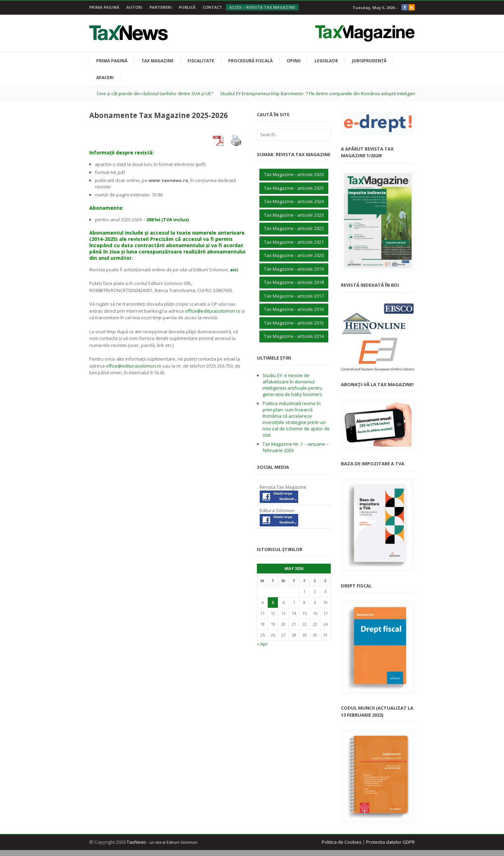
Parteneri (161, 7)
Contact (212, 7)
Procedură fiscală (250, 61)
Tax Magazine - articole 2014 (294, 336)
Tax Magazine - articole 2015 (294, 323)
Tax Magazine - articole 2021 (294, 242)
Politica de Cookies (342, 842)
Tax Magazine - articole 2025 (294, 188)
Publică (187, 7)
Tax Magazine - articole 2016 (294, 309)
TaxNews (136, 842)
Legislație (326, 61)
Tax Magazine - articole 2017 (294, 296)
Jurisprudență (369, 61)
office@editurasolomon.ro (213, 311)
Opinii (294, 61)
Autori (134, 7)
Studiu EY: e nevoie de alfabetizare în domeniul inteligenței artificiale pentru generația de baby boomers (292, 385)
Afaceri (105, 78)
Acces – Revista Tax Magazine (262, 7)
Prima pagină (104, 7)
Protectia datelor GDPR (390, 842)
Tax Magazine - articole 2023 (294, 215)
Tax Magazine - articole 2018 (294, 282)
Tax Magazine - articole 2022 (294, 228)
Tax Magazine (157, 61)
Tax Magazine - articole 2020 (294, 255)
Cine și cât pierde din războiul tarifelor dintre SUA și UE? (155, 93)
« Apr (262, 644)
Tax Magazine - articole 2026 (294, 174)
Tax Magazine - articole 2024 (294, 201)
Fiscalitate (201, 61)
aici (234, 270)
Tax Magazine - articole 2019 (294, 269)
